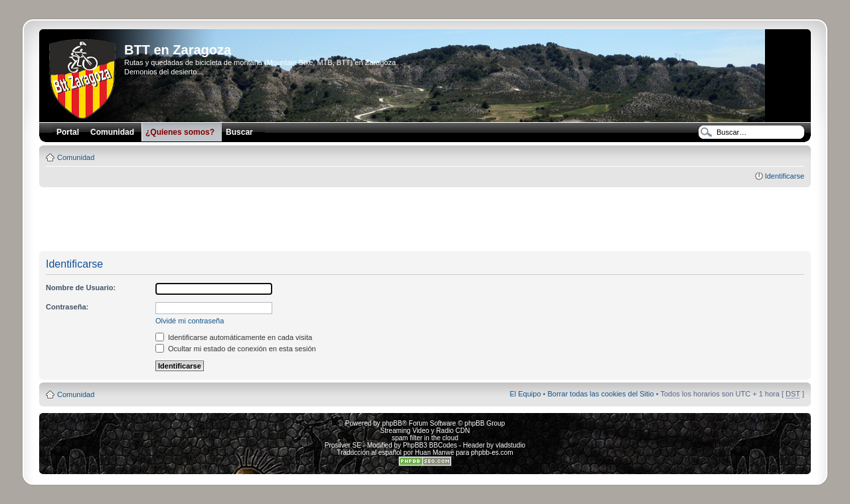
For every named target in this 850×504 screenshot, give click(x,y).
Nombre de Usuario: (81, 288)
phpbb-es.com (492, 453)
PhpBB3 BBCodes (430, 445)
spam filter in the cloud (425, 438)
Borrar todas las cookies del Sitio (600, 394)
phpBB (392, 423)
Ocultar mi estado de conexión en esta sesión (236, 349)
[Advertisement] (425, 220)
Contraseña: (67, 307)
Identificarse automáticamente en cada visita (234, 337)
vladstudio (510, 445)
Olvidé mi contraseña (190, 321)
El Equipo (525, 394)
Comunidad (76, 157)
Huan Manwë (435, 453)
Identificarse (785, 176)
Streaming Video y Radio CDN (425, 431)
